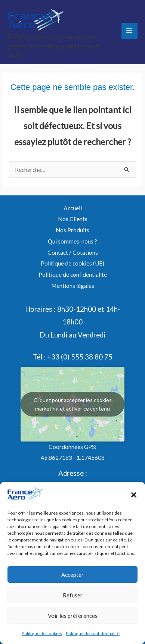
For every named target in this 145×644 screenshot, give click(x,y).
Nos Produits (72, 230)
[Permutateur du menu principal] (129, 31)
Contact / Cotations (73, 252)
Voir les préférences (73, 616)
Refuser (73, 595)
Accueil (73, 208)
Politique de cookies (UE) (72, 263)
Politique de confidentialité (93, 633)
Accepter (72, 575)
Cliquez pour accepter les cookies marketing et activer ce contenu (73, 404)
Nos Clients (73, 219)
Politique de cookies (42, 633)
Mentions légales (73, 286)
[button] (134, 495)
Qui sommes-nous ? (72, 241)
